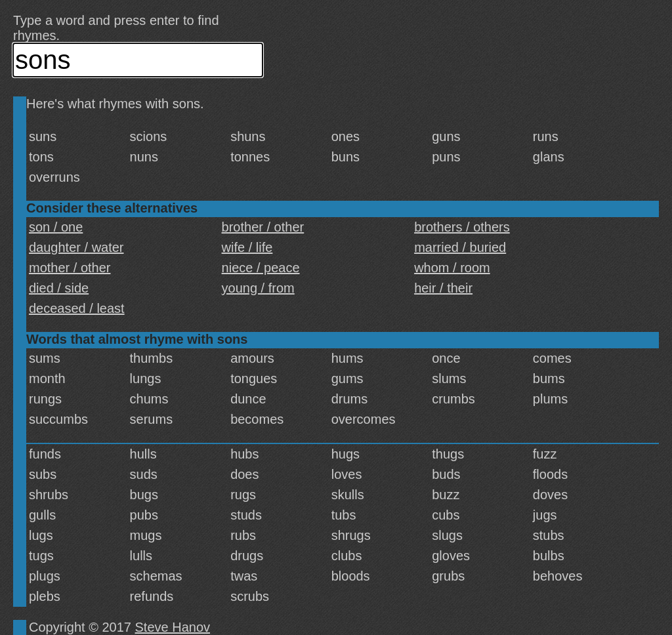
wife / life (247, 247)
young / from (258, 288)
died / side (59, 288)
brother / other (263, 227)
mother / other (70, 268)
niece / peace (261, 268)
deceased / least (77, 308)
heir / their (443, 288)
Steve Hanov (173, 627)
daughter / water (76, 247)
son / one (56, 227)
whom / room (452, 268)
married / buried (460, 247)
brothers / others (462, 227)
